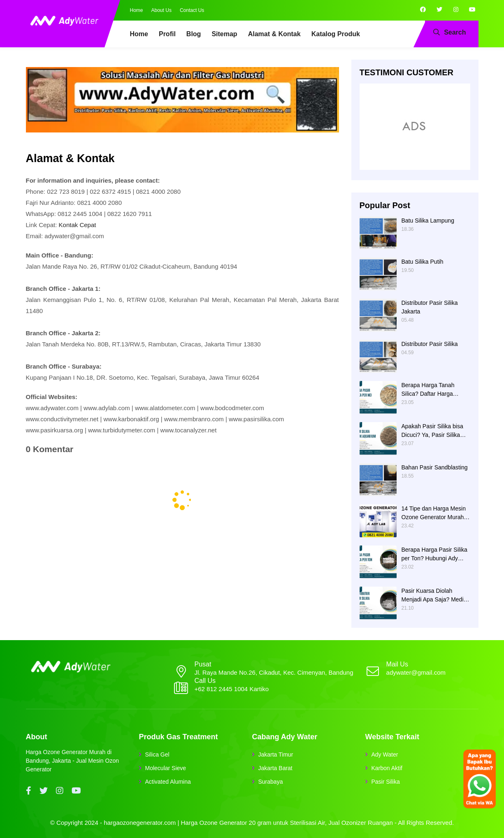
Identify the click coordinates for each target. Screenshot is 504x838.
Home (137, 10)
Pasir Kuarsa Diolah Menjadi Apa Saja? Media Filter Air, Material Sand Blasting (434, 596)
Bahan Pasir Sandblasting (435, 467)
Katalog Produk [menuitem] (336, 34)
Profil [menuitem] (167, 34)
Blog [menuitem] (194, 34)
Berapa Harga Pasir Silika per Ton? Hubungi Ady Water (434, 555)
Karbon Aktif (387, 768)
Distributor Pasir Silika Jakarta (430, 307)
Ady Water (385, 754)
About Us (161, 10)
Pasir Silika (386, 782)
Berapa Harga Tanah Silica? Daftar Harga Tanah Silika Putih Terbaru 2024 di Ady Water (435, 390)
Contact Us (192, 10)
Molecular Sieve (166, 768)
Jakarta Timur (276, 754)
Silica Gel (157, 754)
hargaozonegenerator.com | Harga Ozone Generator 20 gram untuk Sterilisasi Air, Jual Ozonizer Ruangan (248, 823)
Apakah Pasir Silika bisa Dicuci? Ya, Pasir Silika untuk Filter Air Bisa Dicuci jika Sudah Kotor (435, 431)
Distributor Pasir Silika (430, 344)
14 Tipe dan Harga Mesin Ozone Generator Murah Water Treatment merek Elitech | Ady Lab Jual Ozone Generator (434, 513)
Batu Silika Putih (423, 262)
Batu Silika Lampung (428, 221)
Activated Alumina (168, 782)
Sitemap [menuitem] (224, 34)
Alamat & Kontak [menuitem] (274, 34)
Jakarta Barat (275, 768)
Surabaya (271, 782)
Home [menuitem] (139, 34)
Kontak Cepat (78, 225)
